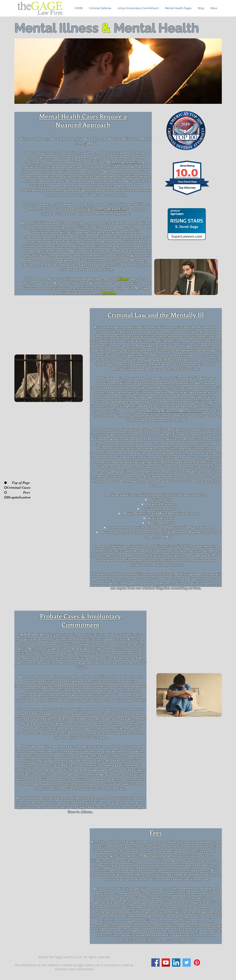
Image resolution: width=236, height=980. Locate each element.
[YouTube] (166, 963)
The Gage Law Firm (126, 162)
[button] (178, 8)
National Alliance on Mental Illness (174, 411)
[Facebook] (155, 963)
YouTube (109, 293)
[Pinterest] (197, 963)
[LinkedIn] (176, 963)
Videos (123, 279)
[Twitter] (187, 963)
